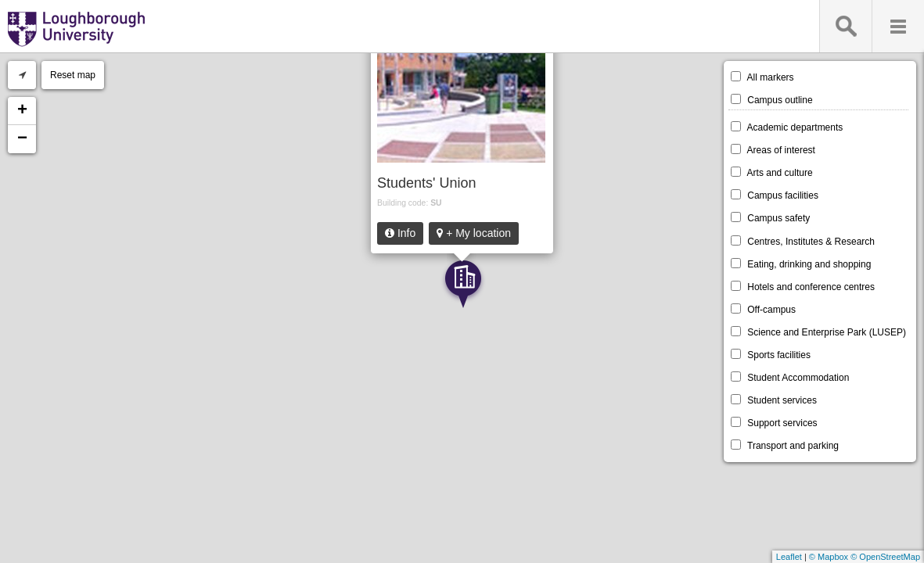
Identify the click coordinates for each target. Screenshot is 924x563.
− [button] (22, 139)
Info (400, 233)
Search (845, 26)
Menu (898, 26)
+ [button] (22, 111)
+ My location (474, 233)
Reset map (73, 75)
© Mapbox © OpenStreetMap (865, 557)
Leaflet (789, 557)
